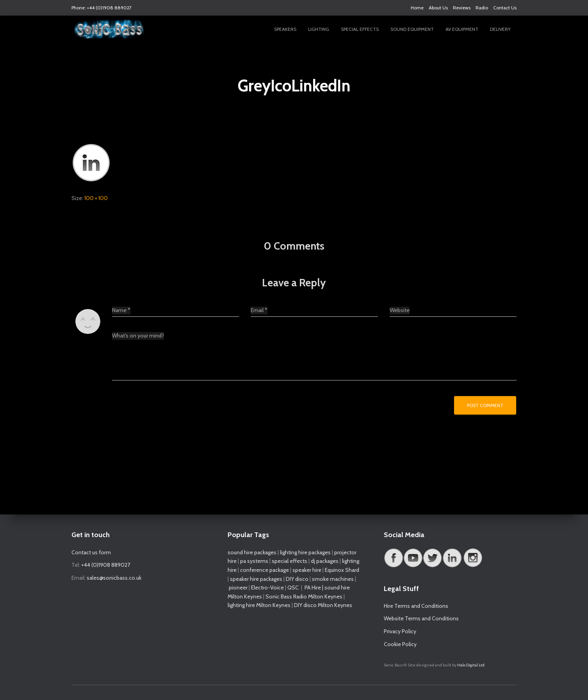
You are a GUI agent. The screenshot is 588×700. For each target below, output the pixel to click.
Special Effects (360, 29)
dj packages (325, 561)
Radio (482, 8)
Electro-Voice (267, 587)
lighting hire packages (305, 552)
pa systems (254, 561)
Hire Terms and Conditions (416, 606)
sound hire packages (252, 552)
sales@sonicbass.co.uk (114, 578)
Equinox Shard (342, 570)
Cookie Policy (400, 644)
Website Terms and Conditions (421, 618)
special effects (290, 561)
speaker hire (307, 570)
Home (417, 8)
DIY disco (297, 579)
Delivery (500, 29)
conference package (265, 570)
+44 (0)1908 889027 (106, 565)
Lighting (319, 29)
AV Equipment (462, 29)
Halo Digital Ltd (471, 665)
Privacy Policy (400, 631)
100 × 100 (96, 198)
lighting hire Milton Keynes (259, 605)
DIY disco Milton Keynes (323, 605)
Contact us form (91, 552)
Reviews (462, 8)
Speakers (285, 29)
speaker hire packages (256, 579)
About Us (438, 8)
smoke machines (333, 579)
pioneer (238, 587)
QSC (293, 587)
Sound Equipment (412, 29)
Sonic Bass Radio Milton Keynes (304, 596)
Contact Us (505, 8)
